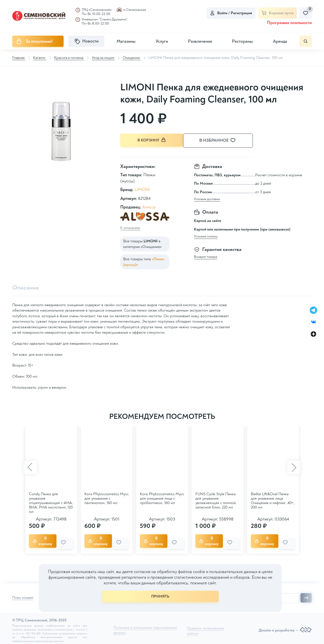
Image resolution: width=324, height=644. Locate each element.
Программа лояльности (289, 23)
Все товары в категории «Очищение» (142, 243)
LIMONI (142, 189)
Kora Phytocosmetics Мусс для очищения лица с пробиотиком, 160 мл (162, 498)
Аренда (280, 41)
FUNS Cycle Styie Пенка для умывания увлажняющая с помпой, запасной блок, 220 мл (216, 500)
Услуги (162, 41)
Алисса (149, 206)
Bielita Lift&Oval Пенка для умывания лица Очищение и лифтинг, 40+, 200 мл (273, 500)
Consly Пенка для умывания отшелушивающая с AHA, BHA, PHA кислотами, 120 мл (51, 503)
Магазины (126, 41)
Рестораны (242, 41)
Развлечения (200, 41)
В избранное (223, 141)
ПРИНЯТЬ (160, 596)
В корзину (152, 140)
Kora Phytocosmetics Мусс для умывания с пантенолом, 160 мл (107, 498)
